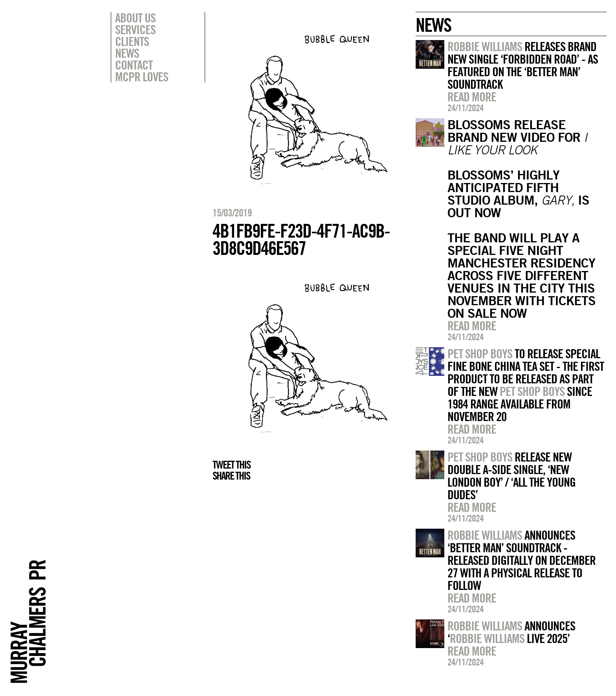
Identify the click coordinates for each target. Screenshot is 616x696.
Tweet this (231, 465)
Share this (231, 476)
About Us (135, 18)
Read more (472, 97)
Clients (132, 41)
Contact (134, 65)
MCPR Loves (142, 77)
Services (135, 29)
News (127, 53)
